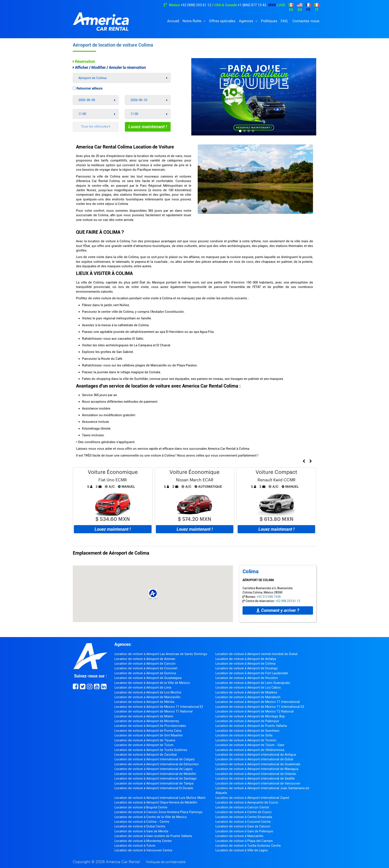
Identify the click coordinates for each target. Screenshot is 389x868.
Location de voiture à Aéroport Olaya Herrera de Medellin (156, 802)
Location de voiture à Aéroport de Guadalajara (148, 678)
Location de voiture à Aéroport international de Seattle (255, 778)
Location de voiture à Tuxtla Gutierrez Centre (248, 846)
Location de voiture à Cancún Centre (242, 807)
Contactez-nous (306, 21)
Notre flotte (192, 21)
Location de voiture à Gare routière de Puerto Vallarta (153, 836)
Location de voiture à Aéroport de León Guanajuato (253, 683)
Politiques (269, 21)
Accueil (173, 21)
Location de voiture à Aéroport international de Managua (257, 769)
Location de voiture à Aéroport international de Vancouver (258, 783)
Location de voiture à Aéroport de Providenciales (150, 726)
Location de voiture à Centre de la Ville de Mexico (151, 817)
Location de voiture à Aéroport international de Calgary (155, 759)
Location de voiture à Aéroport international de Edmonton (157, 764)
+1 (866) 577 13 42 (252, 5)
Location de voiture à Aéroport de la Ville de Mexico (152, 683)
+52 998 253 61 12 (288, 601)
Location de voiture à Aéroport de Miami (144, 716)
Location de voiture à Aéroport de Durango (247, 668)
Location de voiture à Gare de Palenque (244, 831)
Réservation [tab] (84, 61)
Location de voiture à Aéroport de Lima (143, 687)
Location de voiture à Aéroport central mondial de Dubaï (256, 654)
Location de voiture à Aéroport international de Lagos (154, 769)
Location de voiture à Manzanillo (239, 836)
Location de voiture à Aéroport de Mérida (144, 702)
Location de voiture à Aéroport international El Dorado (154, 788)
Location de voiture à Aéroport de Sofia (244, 735)
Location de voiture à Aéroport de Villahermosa (250, 750)
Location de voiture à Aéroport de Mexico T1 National (154, 711)
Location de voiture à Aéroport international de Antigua (256, 755)
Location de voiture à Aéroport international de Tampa (154, 783)
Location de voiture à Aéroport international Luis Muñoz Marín (160, 798)
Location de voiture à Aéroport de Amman (145, 659)
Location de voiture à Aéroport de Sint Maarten (149, 735)
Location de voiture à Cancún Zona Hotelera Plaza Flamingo (159, 812)
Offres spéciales (222, 21)
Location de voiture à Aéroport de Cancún (145, 664)
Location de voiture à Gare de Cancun (243, 826)
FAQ (284, 21)
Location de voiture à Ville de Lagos (242, 850)
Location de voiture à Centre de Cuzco (243, 812)
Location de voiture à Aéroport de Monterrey (147, 721)
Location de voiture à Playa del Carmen (244, 841)
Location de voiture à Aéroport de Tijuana (145, 740)
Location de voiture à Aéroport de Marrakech (248, 697)
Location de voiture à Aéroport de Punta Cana (148, 731)
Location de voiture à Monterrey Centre (143, 841)
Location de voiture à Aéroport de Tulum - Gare (250, 745)
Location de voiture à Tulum (135, 846)
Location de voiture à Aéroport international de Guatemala (258, 764)
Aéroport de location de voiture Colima (113, 45)
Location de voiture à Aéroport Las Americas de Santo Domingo (161, 654)
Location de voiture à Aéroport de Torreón (246, 740)
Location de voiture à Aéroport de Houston (247, 678)
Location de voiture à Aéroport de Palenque (247, 721)
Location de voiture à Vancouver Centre (143, 850)
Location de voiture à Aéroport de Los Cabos (248, 687)
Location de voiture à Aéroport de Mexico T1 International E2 (159, 707)
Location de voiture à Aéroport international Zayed (252, 798)
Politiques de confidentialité (166, 862)
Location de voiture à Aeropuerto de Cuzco (247, 802)
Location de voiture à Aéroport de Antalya (246, 659)
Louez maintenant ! (148, 127)
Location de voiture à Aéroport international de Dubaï (254, 759)
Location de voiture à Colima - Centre (142, 822)
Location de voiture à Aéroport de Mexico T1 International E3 (260, 707)
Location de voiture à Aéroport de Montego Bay (250, 716)
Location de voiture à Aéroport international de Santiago (156, 778)
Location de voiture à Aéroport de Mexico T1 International (258, 702)
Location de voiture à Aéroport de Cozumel (146, 668)
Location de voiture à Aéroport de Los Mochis (148, 692)
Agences (246, 21)
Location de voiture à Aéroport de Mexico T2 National (254, 711)
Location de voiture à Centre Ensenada (244, 817)
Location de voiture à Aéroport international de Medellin (155, 774)
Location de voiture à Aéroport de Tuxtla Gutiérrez (151, 750)
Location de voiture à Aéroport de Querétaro (247, 731)
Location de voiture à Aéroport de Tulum (144, 745)
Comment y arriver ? (278, 610)
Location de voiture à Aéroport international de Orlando (256, 774)
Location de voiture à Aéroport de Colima (245, 664)
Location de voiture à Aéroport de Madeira (246, 692)
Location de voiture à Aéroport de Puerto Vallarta (251, 726)
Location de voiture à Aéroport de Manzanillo (147, 697)
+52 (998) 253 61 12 (196, 5)
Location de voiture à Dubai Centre (140, 826)
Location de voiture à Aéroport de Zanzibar (146, 755)
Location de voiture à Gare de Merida (141, 831)
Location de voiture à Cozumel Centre (243, 822)
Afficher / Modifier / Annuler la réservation (109, 67)
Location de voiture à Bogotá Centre (141, 807)
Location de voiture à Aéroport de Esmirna (145, 673)
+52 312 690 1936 (269, 597)
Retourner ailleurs (88, 88)
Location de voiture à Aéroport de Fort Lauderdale (252, 673)
